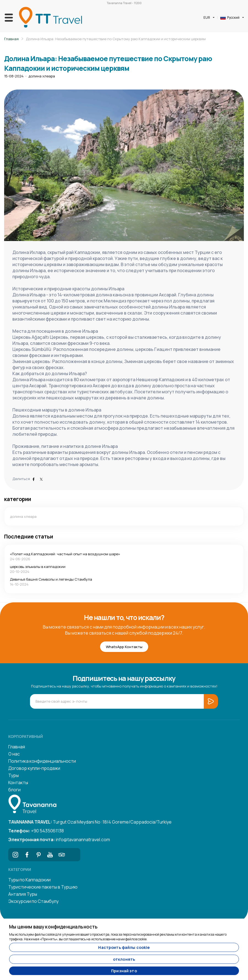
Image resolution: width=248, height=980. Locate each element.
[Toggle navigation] (9, 18)
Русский (230, 18)
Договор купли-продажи (34, 768)
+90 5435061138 (36, 831)
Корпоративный (26, 736)
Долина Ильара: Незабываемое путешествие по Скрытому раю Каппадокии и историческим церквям (116, 39)
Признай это (124, 971)
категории (18, 499)
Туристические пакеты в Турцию (43, 887)
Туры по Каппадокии (29, 880)
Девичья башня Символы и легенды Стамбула (51, 579)
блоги (14, 790)
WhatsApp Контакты (124, 647)
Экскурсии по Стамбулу (33, 901)
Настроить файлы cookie (124, 947)
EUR (207, 17)
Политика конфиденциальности (42, 761)
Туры (13, 775)
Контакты (18, 783)
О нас (14, 754)
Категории (20, 869)
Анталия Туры (23, 894)
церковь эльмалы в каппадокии (38, 567)
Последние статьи (29, 537)
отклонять (124, 959)
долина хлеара (42, 76)
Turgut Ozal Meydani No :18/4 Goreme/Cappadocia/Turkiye (90, 822)
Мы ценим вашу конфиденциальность (53, 927)
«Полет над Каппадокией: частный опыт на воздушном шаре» (65, 554)
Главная (11, 39)
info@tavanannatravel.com (59, 840)
